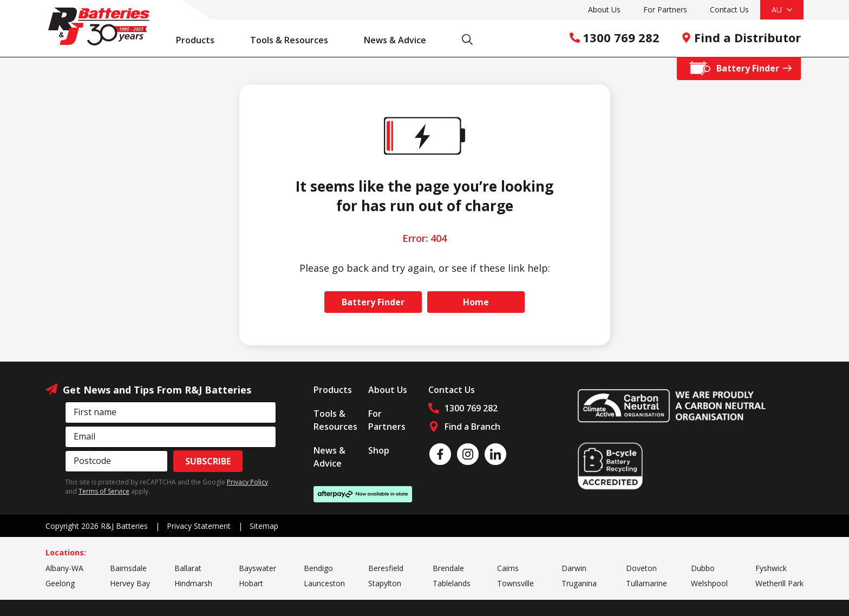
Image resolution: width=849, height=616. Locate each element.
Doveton (641, 568)
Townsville (515, 583)
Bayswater (257, 568)
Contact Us (729, 9)
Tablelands (452, 583)
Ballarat (188, 568)
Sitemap (264, 526)
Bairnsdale (128, 568)
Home (476, 302)
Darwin (574, 568)
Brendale (448, 568)
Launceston (324, 583)
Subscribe (208, 461)
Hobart (251, 583)
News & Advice (401, 40)
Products (201, 40)
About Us (604, 9)
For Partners (665, 9)
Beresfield (386, 568)
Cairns (508, 568)
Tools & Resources (295, 40)
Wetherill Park (779, 583)
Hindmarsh (193, 583)
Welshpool (709, 583)
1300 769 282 (615, 37)
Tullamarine (646, 583)
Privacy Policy (247, 482)
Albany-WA (64, 568)
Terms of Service (104, 491)
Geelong (60, 583)
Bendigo (318, 568)
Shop (379, 450)
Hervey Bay (130, 583)
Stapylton (385, 583)
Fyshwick (771, 568)
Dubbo (703, 568)
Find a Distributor (741, 37)
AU (782, 9)
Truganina (579, 583)
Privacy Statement (199, 526)
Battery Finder (373, 302)
